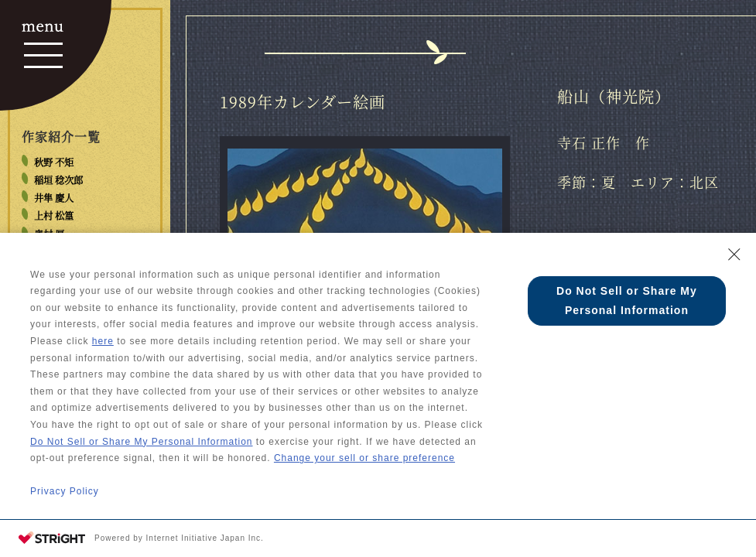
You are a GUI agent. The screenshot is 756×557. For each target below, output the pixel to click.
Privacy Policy (65, 491)
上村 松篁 (54, 216)
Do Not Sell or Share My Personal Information (141, 442)
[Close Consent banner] (734, 255)
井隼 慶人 (54, 198)
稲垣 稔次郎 (58, 180)
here (103, 341)
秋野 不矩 (54, 162)
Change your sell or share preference (364, 458)
